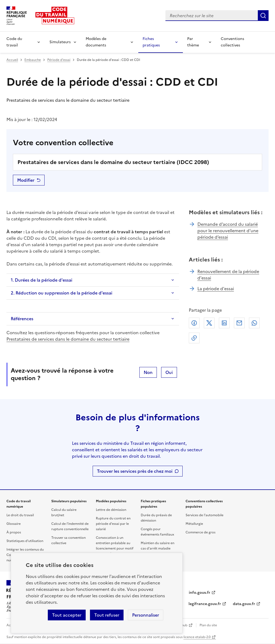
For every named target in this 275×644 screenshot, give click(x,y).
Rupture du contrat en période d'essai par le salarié (113, 524)
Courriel (239, 323)
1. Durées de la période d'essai (41, 280)
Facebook (194, 323)
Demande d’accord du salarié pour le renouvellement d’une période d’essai (228, 231)
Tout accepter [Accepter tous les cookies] (67, 615)
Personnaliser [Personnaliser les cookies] (146, 615)
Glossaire (14, 524)
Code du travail (14, 42)
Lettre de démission (111, 510)
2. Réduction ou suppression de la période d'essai (61, 293)
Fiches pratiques (151, 42)
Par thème (193, 42)
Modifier (26, 180)
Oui (169, 372)
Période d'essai (59, 60)
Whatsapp (254, 323)
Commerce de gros (200, 532)
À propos (14, 532)
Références (22, 319)
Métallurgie (194, 524)
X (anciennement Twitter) (209, 323)
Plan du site (208, 625)
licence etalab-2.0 (197, 637)
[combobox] (212, 16)
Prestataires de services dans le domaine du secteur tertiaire (68, 339)
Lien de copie (194, 338)
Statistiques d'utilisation (25, 541)
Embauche (33, 60)
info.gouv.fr (200, 593)
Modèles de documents (96, 42)
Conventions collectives (232, 42)
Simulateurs (60, 42)
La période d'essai (216, 289)
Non (148, 372)
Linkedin (224, 323)
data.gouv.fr (244, 604)
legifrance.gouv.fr (205, 604)
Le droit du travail (20, 515)
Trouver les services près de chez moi (135, 471)
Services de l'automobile (205, 515)
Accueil (12, 60)
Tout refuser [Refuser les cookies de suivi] (107, 615)
